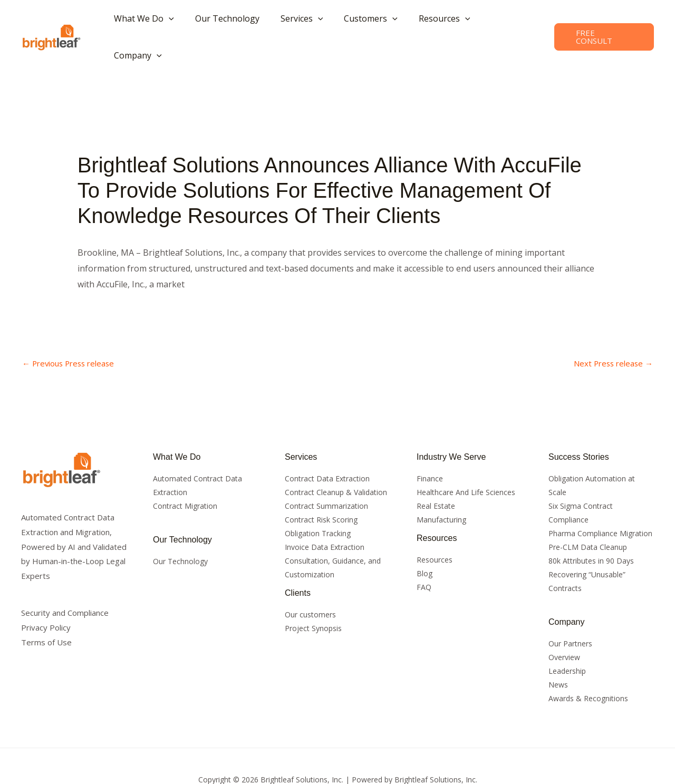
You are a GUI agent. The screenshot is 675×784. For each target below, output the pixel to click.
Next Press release (610, 335)
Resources (435, 532)
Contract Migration (185, 478)
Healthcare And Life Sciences (466, 464)
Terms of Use (46, 614)
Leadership (567, 643)
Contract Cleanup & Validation (336, 464)
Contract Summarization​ (326, 478)
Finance (430, 451)
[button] (160, 23)
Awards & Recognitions (588, 671)
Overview (564, 630)
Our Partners (570, 616)
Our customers (310, 587)
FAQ (424, 559)
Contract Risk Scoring (321, 492)
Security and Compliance (65, 585)
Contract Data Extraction (327, 451)
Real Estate (436, 478)
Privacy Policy (46, 599)
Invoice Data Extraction (325, 519)
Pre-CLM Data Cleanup (588, 519)
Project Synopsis (313, 600)
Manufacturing (441, 492)
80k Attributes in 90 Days (591, 533)
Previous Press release (73, 335)
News (558, 657)
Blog (425, 545)
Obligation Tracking (318, 505)
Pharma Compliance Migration (600, 505)
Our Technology (180, 534)
